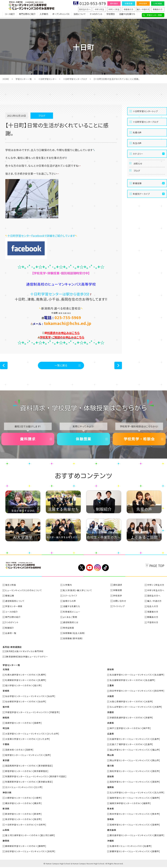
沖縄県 (110, 842)
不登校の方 (153, 625)
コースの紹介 (12, 614)
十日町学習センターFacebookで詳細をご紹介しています (44, 236)
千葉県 (6, 746)
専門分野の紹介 (13, 619)
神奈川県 (7, 794)
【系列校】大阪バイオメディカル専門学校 (24, 653)
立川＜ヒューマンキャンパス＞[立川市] (24, 788)
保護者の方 (129, 9)
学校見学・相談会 (139, 441)
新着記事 (137, 185)
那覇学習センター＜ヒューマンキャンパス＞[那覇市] (135, 852)
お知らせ (138, 164)
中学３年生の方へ (156, 593)
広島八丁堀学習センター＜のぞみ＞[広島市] (131, 746)
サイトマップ (119, 609)
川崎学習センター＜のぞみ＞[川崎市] (24, 799)
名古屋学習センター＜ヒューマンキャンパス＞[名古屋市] (137, 677)
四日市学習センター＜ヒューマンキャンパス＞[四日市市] (137, 693)
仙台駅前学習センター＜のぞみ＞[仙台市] (26, 703)
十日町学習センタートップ (145, 111)
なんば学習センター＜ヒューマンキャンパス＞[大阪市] (136, 709)
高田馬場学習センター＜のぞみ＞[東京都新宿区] (29, 767)
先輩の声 (137, 132)
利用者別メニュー (72, 614)
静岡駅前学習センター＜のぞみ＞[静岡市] (26, 847)
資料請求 (114, 3)
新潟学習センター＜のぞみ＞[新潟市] (24, 815)
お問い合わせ (120, 604)
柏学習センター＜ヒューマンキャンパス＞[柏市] (28, 757)
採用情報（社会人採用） (74, 635)
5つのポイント (96, 15)
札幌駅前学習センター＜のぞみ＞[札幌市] (26, 682)
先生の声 (137, 143)
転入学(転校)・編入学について (78, 593)
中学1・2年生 (114, 9)
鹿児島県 (112, 831)
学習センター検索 (154, 15)
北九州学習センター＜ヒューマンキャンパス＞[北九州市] (137, 794)
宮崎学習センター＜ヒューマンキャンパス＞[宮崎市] (135, 826)
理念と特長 (11, 588)
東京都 (6, 762)
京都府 (110, 714)
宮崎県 (110, 820)
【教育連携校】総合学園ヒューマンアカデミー (27, 659)
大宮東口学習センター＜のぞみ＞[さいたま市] (28, 741)
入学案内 (44, 15)
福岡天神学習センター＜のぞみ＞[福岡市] (130, 804)
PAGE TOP (157, 568)
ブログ (137, 172)
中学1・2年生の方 (156, 588)
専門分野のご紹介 (27, 15)
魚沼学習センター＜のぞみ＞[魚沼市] (24, 820)
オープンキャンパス (61, 15)
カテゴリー (138, 154)
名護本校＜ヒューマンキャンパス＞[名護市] (131, 847)
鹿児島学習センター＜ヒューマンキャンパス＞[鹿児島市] (137, 836)
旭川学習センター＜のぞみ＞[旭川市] (24, 687)
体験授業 (128, 3)
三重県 (110, 687)
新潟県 (6, 810)
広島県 (110, 735)
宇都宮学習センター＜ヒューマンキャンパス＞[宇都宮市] (33, 714)
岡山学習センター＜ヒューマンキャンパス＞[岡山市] (135, 762)
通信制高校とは (71, 625)
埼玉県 (6, 730)
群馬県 (6, 719)
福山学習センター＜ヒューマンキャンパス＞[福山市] (135, 751)
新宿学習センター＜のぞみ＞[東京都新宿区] (27, 772)
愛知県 (110, 672)
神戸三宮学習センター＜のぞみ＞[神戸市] (130, 730)
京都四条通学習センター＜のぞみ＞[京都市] (131, 719)
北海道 (6, 672)
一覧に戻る (61, 366)
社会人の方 (153, 609)
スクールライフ (70, 598)
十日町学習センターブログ (78, 79)
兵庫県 (110, 725)
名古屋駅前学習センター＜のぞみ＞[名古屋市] (132, 682)
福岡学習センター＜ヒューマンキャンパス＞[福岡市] (135, 799)
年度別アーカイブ (141, 196)
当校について (80, 15)
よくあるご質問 (70, 619)
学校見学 (143, 3)
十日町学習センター (49, 79)
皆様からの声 (70, 604)
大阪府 (110, 698)
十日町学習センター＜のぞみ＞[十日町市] (26, 826)
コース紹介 (10, 15)
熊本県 (110, 810)
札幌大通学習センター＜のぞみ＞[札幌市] (26, 677)
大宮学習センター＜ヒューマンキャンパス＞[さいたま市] (32, 735)
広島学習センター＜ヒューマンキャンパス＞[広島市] (135, 741)
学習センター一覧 (24, 79)
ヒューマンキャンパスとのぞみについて (24, 593)
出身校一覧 (11, 635)
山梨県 (6, 831)
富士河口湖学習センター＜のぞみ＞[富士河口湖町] (30, 836)
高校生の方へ (85, 9)
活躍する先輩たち (127, 15)
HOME (6, 79)
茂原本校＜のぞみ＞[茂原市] (19, 751)
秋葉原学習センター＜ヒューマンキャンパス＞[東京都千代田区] (36, 778)
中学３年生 (99, 9)
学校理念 (111, 15)
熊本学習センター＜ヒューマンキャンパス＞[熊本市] (135, 815)
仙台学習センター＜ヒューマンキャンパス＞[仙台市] (30, 698)
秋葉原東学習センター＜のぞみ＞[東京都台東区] (29, 783)
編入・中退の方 (143, 9)
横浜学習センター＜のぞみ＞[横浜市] (24, 804)
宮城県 (6, 693)
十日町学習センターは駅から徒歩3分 (61, 294)
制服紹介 (10, 630)
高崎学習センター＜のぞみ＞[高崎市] (24, 725)
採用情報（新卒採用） (73, 641)
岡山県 (110, 757)
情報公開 (10, 598)
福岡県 (110, 788)
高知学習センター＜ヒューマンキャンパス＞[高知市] (135, 783)
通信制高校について (15, 604)
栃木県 (6, 709)
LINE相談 (158, 3)
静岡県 (6, 842)
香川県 (110, 767)
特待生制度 (69, 630)
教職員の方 (158, 9)
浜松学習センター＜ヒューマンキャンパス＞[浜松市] (30, 852)
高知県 (110, 778)
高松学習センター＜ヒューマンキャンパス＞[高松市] (135, 772)
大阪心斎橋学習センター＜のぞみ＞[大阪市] (131, 703)
